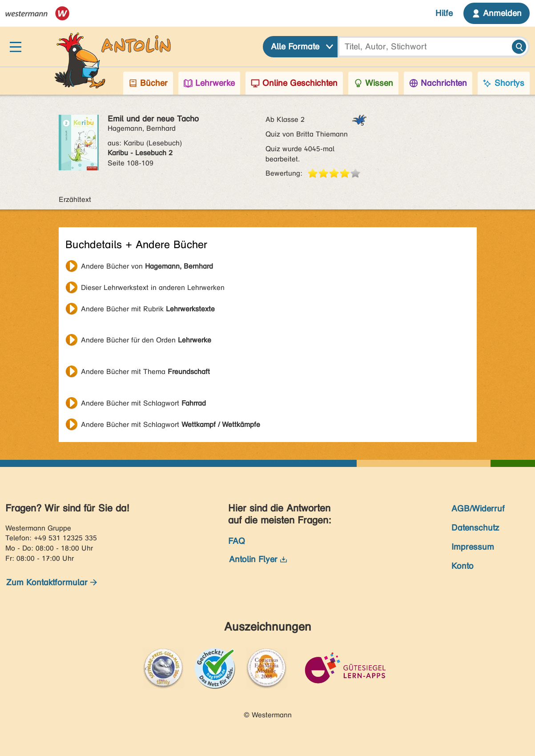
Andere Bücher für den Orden (146, 340)
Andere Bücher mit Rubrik (148, 309)
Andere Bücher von (147, 266)
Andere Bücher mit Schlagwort (143, 403)
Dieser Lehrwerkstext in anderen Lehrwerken (153, 288)
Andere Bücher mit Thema (145, 372)
